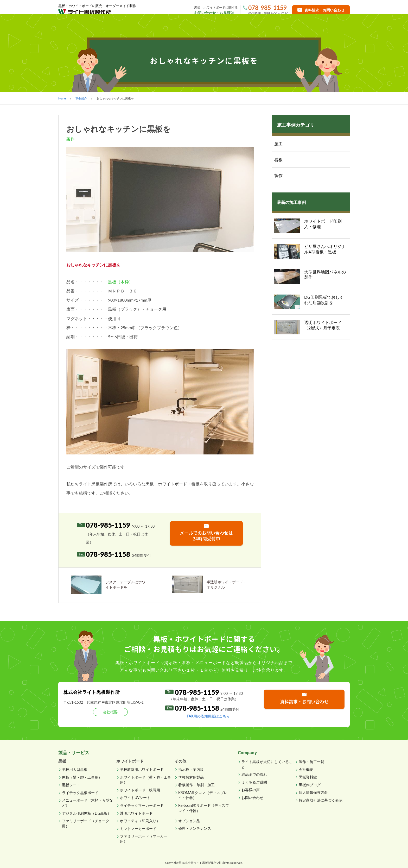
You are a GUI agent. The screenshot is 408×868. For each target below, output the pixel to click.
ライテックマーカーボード (142, 805)
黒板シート (71, 785)
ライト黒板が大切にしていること (267, 764)
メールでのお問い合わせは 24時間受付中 (206, 536)
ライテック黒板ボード (80, 793)
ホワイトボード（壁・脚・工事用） (145, 780)
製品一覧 (127, 26)
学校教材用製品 (191, 777)
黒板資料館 (308, 777)
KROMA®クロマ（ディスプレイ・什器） (203, 795)
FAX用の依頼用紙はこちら (208, 716)
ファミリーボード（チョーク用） (86, 823)
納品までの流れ (225, 26)
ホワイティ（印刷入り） (140, 821)
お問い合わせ (252, 798)
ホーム (81, 26)
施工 (278, 144)
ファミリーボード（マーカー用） (144, 839)
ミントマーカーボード (138, 829)
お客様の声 (251, 790)
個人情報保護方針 (313, 792)
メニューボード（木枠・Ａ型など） (87, 803)
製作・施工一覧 (176, 26)
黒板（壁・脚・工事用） (82, 777)
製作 (278, 175)
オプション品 (189, 821)
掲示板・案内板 (191, 769)
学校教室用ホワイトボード (142, 769)
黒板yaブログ (310, 785)
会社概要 (306, 769)
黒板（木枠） (120, 282)
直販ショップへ (328, 26)
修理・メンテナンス (195, 828)
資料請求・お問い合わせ (304, 701)
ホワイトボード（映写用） (142, 790)
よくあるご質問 (275, 26)
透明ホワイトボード (136, 813)
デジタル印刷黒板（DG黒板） (87, 813)
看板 (278, 160)
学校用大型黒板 (75, 769)
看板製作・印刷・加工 (196, 785)
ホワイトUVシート (135, 798)
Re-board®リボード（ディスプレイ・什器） (204, 808)
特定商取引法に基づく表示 (321, 800)
